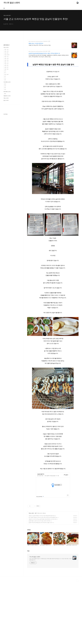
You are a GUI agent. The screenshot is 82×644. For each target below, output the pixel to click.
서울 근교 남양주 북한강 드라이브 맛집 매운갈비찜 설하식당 (42, 535)
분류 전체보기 (7, 45)
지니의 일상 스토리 (12, 3)
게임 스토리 (6, 98)
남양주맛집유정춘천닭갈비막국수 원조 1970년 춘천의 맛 (44, 53)
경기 (36, 533)
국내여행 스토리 (7, 82)
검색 (74, 3)
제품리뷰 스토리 (7, 96)
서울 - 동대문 (7, 55)
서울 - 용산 (6, 66)
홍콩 (5, 94)
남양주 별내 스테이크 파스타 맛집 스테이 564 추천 (39, 540)
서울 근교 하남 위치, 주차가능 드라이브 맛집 (40, 45)
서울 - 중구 (6, 67)
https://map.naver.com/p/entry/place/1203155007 (38, 51)
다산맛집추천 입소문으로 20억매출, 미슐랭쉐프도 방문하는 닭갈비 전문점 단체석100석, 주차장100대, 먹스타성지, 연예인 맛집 (49, 56)
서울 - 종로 (6, 69)
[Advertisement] (53, 511)
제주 (5, 80)
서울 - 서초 (6, 62)
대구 (5, 76)
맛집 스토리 (31, 533)
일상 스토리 (6, 100)
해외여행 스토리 (7, 92)
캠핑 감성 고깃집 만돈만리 (36, 43)
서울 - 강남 (6, 49)
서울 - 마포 (6, 57)
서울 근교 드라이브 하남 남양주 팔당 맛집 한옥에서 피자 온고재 (42, 538)
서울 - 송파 (6, 64)
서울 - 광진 (6, 53)
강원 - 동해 (6, 74)
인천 (5, 71)
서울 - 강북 (6, 51)
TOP (77, 600)
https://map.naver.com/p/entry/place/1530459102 (38, 41)
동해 (5, 84)
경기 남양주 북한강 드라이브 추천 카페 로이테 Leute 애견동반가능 (43, 537)
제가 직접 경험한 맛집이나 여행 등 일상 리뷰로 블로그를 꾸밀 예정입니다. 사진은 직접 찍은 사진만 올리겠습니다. (51, 579)
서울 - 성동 (6, 60)
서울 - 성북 (6, 58)
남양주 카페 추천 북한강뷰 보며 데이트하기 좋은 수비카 (41, 542)
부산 (5, 78)
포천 (5, 89)
